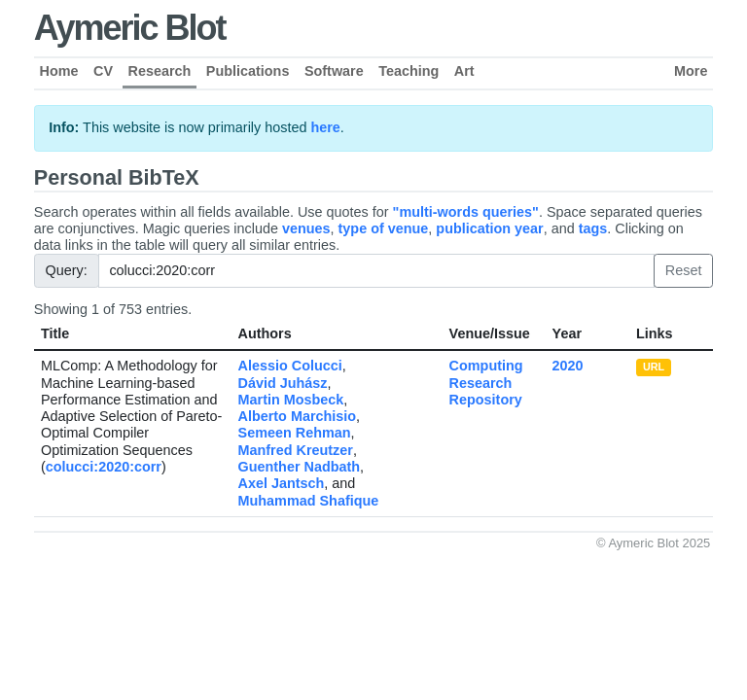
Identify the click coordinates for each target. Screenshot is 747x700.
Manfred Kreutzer (296, 450)
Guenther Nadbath (300, 467)
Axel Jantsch (282, 483)
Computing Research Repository (486, 383)
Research (160, 71)
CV (103, 71)
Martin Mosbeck (291, 400)
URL (654, 367)
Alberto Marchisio (298, 416)
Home (59, 71)
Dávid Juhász (283, 383)
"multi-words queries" (466, 212)
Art (464, 71)
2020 (568, 366)
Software (334, 71)
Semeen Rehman (295, 433)
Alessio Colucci (290, 366)
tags (593, 228)
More (691, 71)
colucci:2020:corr (104, 467)
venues (306, 228)
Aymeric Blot (130, 28)
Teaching (409, 71)
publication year (489, 228)
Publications (248, 71)
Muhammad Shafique (309, 501)
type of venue (384, 228)
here (325, 127)
